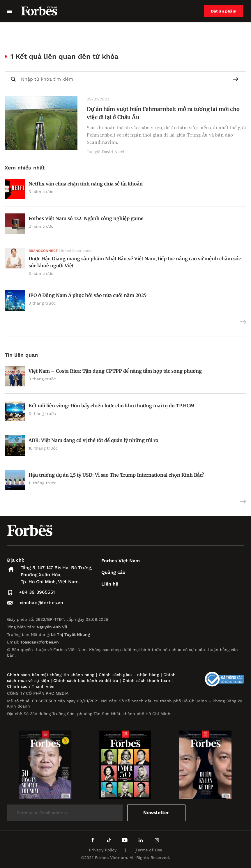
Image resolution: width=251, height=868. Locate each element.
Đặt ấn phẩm (224, 11)
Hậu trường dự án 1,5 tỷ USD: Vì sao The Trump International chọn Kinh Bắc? (116, 475)
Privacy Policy (103, 850)
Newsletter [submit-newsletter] (156, 813)
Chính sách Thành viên (31, 686)
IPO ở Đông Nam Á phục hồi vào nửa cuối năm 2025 (88, 295)
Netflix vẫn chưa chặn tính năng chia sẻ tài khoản (86, 184)
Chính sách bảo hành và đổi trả (86, 680)
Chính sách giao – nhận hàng (129, 675)
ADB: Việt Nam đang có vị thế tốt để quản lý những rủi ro (93, 440)
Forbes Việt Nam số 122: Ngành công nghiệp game (86, 218)
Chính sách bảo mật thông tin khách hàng (51, 675)
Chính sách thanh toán (146, 680)
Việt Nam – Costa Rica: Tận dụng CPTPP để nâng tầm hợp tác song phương (115, 371)
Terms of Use (149, 850)
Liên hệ (110, 584)
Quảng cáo (113, 572)
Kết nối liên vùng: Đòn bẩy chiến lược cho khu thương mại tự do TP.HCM (112, 406)
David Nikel (113, 152)
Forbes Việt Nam (121, 561)
